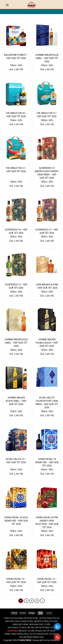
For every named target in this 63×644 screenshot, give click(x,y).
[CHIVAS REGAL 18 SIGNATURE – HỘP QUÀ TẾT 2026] (47, 439)
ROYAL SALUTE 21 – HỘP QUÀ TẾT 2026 (16, 461)
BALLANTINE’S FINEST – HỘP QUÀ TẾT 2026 (16, 57)
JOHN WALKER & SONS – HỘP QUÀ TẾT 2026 (47, 286)
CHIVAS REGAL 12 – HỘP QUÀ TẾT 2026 (47, 581)
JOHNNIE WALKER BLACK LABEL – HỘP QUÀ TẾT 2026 (16, 401)
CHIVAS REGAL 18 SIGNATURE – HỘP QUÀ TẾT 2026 (47, 462)
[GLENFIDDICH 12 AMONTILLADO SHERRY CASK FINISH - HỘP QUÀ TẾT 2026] (47, 148)
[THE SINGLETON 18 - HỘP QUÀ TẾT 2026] (16, 93)
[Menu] (7, 5)
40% (20, 65)
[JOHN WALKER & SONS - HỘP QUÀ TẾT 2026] (47, 265)
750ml (44, 65)
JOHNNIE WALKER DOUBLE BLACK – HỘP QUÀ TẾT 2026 (47, 343)
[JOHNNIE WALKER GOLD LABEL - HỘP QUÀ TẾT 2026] (16, 320)
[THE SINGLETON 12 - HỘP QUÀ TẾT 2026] (16, 148)
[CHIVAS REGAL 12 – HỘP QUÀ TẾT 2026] (47, 559)
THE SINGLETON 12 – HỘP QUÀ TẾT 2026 (16, 170)
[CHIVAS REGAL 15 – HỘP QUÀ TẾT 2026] (16, 559)
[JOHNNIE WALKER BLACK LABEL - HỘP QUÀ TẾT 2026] (16, 378)
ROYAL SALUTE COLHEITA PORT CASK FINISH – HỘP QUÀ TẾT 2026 (47, 403)
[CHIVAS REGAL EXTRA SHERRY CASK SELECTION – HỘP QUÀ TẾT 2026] (47, 498)
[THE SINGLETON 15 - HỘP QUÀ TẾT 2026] (47, 93)
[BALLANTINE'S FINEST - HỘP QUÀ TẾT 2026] (16, 35)
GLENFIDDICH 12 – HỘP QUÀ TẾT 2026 (16, 286)
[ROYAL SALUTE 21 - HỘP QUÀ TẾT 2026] (16, 439)
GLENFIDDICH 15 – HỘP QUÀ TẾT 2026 (47, 231)
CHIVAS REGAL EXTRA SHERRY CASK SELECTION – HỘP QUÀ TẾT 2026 (47, 522)
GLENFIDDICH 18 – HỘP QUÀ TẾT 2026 (16, 231)
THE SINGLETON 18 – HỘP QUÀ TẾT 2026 (16, 115)
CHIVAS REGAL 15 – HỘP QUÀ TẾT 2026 (16, 581)
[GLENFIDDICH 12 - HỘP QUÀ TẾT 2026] (16, 265)
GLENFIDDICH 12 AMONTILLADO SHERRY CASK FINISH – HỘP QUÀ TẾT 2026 (47, 173)
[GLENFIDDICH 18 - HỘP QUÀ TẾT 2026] (16, 210)
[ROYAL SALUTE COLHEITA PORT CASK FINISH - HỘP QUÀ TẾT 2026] (47, 378)
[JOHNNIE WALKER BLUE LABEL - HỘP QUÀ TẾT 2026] (47, 35)
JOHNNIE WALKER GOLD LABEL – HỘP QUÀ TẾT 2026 (16, 343)
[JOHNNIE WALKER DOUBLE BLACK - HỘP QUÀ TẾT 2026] (47, 320)
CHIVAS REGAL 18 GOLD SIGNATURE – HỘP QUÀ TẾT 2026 (16, 521)
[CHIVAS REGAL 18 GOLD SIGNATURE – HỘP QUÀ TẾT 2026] (16, 498)
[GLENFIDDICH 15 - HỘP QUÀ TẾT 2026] (47, 210)
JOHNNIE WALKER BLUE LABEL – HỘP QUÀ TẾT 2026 (47, 58)
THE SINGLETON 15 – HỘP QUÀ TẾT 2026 (47, 115)
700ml (13, 65)
